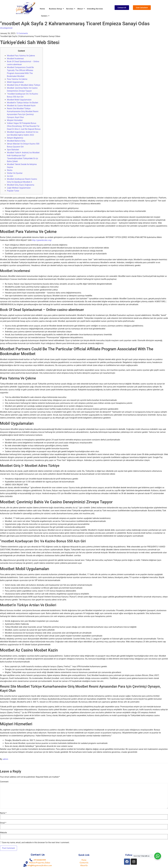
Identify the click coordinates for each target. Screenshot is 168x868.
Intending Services (95, 9)
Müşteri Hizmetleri (15, 120)
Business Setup (56, 9)
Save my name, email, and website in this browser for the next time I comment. (36, 843)
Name (3, 813)
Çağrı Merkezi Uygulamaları (19, 188)
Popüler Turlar (13, 191)
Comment (4, 782)
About (81, 9)
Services (70, 9)
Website (3, 833)
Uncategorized (6, 28)
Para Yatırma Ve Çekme (17, 79)
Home (42, 9)
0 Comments (22, 33)
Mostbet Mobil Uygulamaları (19, 100)
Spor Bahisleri (13, 150)
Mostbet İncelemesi (15, 59)
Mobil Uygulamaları (15, 82)
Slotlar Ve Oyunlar (15, 173)
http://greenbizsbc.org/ (42, 240)
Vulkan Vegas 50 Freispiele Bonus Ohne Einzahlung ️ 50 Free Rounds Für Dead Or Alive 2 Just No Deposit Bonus (24, 126)
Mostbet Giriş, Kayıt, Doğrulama (21, 185)
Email (3, 823)
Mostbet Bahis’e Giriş (16, 141)
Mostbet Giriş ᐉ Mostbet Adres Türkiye (24, 85)
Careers (45, 16)
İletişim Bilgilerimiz (15, 138)
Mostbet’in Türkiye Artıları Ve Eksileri (23, 103)
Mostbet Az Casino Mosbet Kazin (21, 106)
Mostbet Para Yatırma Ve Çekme (21, 56)
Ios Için (10, 176)
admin (5, 759)
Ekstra (10, 170)
